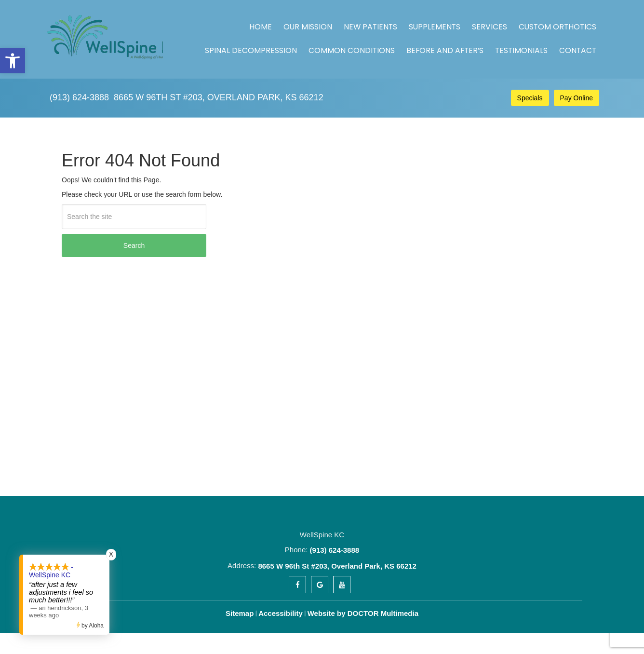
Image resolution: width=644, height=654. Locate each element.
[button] (13, 61)
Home (238, 21)
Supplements (377, 21)
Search (134, 245)
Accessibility (281, 613)
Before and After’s (470, 34)
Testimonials (532, 34)
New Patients (326, 21)
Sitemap (240, 613)
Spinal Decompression (555, 21)
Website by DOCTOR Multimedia (363, 613)
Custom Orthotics (476, 21)
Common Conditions (394, 34)
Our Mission (275, 21)
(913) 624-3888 (79, 76)
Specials (530, 77)
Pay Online (577, 77)
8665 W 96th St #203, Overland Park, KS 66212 (219, 76)
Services (421, 21)
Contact (577, 34)
